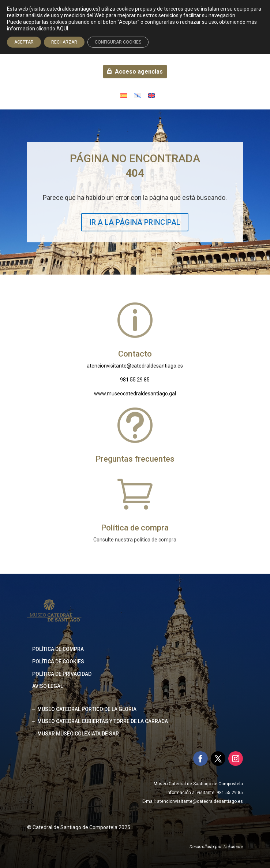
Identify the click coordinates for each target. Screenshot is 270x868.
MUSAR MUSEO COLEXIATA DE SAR (78, 734)
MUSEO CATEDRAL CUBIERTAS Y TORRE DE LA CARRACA (103, 721)
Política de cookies (58, 662)
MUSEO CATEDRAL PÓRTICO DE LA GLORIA (87, 709)
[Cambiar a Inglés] (151, 95)
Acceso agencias (139, 72)
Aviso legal (48, 686)
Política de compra (58, 649)
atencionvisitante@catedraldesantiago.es (135, 366)
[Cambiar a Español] (124, 95)
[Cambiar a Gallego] (138, 95)
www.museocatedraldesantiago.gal (135, 394)
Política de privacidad (62, 674)
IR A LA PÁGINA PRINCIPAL (135, 222)
